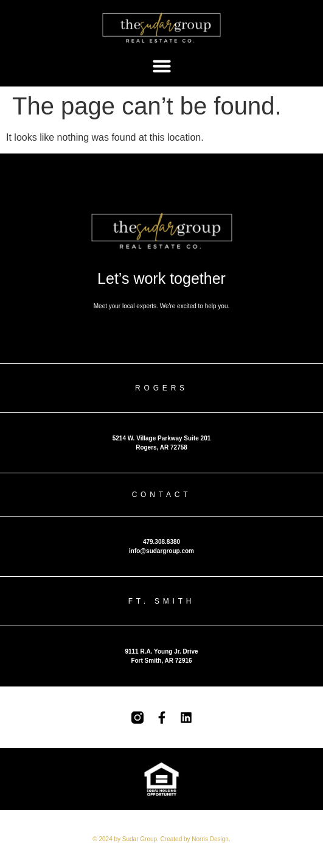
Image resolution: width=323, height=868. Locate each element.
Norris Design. (211, 839)
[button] (162, 66)
